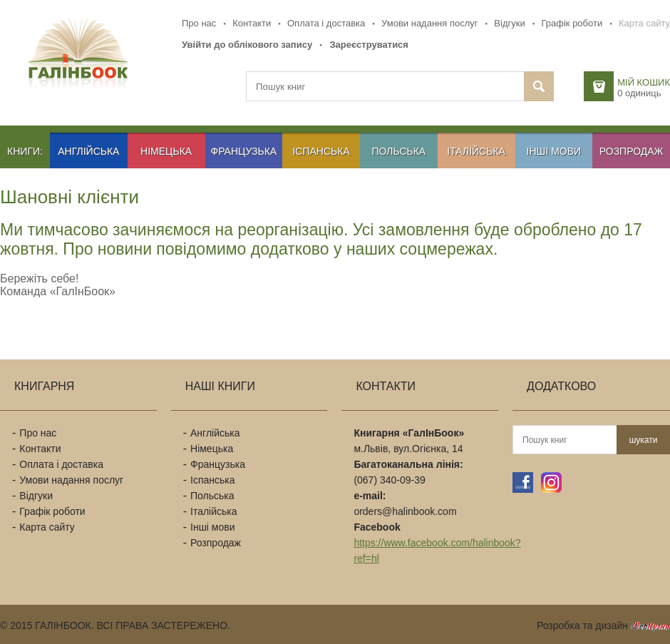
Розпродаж (632, 151)
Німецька (166, 151)
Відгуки (509, 23)
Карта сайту (644, 23)
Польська (399, 151)
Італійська (476, 151)
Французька (244, 151)
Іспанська (321, 151)
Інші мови (554, 151)
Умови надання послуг (429, 23)
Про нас (199, 23)
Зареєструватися (369, 45)
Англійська (88, 151)
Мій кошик (644, 82)
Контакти (252, 23)
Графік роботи (572, 23)
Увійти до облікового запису (247, 45)
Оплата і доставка (326, 23)
